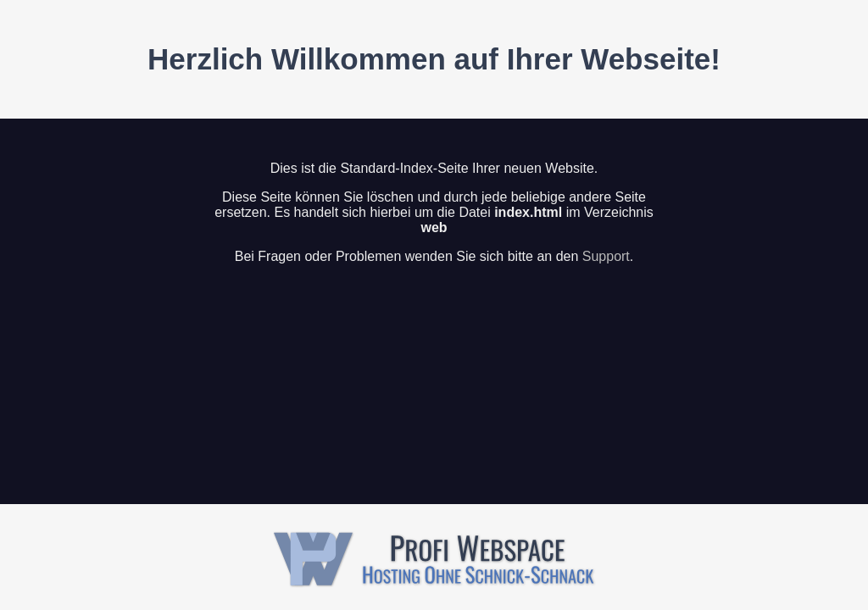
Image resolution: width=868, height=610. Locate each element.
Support (606, 256)
